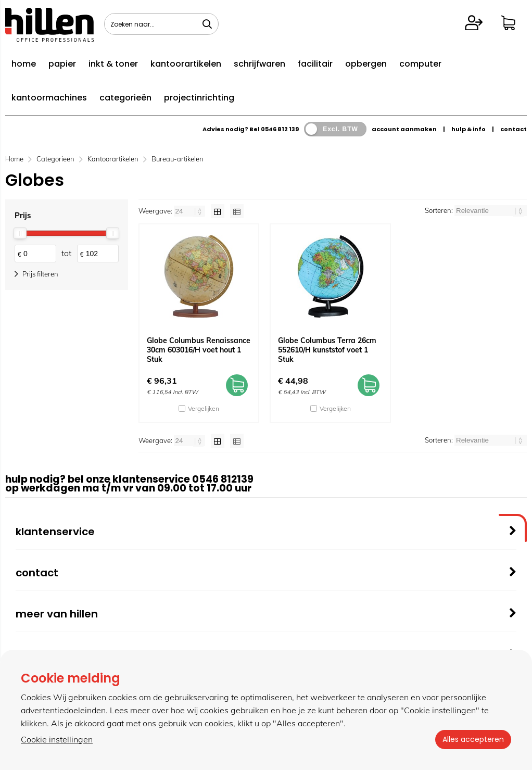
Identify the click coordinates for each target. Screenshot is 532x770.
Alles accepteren (472, 739)
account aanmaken (404, 129)
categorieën (125, 98)
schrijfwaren (259, 64)
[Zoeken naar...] (207, 24)
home (24, 64)
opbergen (366, 64)
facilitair (315, 64)
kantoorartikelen (186, 64)
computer (420, 64)
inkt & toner (113, 64)
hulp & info (468, 129)
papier (62, 64)
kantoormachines (49, 98)
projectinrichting (199, 98)
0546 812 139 (280, 129)
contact (514, 129)
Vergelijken (204, 408)
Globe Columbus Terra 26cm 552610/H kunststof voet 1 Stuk (327, 350)
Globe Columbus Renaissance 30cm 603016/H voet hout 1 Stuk (199, 350)
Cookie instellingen (57, 739)
